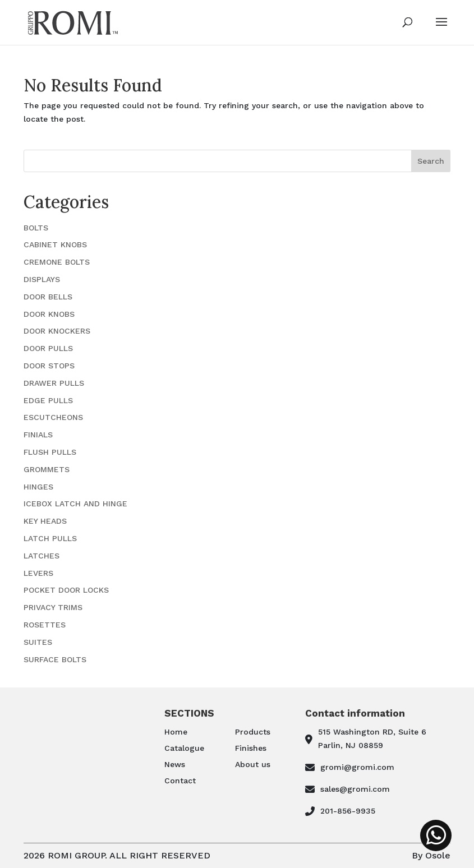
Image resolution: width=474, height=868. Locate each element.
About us (253, 764)
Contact (180, 781)
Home (176, 732)
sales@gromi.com (355, 789)
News (175, 764)
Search (431, 161)
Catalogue (184, 748)
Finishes (251, 748)
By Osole (431, 855)
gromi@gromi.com (357, 767)
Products (253, 732)
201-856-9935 (348, 811)
